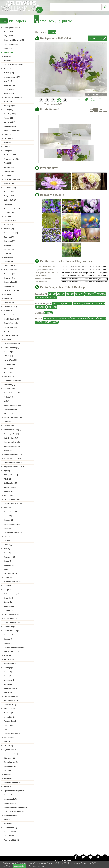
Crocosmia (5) (9, 606)
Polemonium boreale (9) (13, 532)
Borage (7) (7, 561)
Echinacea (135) (10, 188)
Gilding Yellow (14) (11, 475)
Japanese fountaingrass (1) (14, 791)
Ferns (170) (8, 151)
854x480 (48, 313)
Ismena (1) (7, 787)
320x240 (57, 319)
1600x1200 (52, 298)
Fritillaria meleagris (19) (13, 417)
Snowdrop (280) (10, 114)
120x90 (39, 322)
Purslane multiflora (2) (12, 733)
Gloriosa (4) (8, 639)
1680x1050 (100, 303)
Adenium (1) (8, 746)
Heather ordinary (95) (12, 208)
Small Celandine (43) (11, 319)
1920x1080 (41, 307)
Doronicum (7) (9, 565)
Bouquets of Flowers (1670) (14, 40)
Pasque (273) (8, 118)
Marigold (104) (9, 196)
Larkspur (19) (9, 426)
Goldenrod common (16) (13, 463)
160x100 (84, 319)
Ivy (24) (6, 401)
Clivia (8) (7, 541)
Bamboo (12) (8, 495)
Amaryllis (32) (9, 368)
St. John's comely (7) (12, 594)
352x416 (48, 319)
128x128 (102, 319)
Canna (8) (7, 536)
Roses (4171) (8, 32)
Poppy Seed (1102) (11, 44)
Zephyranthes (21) (10, 409)
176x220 (75, 319)
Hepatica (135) (9, 192)
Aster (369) (8, 81)
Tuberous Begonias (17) (13, 454)
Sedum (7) (7, 586)
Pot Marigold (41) (10, 327)
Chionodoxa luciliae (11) (13, 499)
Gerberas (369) (9, 85)
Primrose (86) (9, 229)
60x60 (55, 322)
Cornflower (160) (10, 155)
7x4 (105, 110)
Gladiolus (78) (9, 237)
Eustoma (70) (9, 249)
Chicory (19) (8, 413)
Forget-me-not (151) (11, 159)
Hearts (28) (8, 372)
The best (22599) (10, 832)
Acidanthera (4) (9, 627)
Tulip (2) (7, 742)
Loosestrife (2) (9, 717)
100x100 (47, 322)
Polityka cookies (36, 866)
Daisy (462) (8, 61)
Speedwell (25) (9, 389)
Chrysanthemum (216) (12, 130)
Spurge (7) (7, 590)
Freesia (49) (8, 298)
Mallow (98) (8, 204)
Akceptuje (19, 866)
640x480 (52, 294)
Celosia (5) (8, 602)
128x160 (93, 319)
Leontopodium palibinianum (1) (16, 807)
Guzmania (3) (9, 659)
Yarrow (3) (7, 676)
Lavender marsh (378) (12, 77)
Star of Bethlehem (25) (12, 393)
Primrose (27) (9, 376)
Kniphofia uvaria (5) (11, 614)
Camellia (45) (8, 311)
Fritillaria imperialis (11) (13, 504)
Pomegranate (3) (10, 664)
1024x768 (80, 294)
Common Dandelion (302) (13, 97)
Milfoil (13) (7, 479)
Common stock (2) (11, 696)
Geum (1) (7, 774)
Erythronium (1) (10, 766)
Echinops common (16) (12, 458)
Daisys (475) (8, 56)
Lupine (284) (8, 110)
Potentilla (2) (8, 725)
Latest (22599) (9, 836)
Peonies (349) (9, 89)
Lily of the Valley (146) (12, 179)
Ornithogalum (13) (10, 483)
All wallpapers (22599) (12, 28)
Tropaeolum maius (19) (12, 430)
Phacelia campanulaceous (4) (15, 647)
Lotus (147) (8, 175)
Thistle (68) (8, 253)
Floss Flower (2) (10, 705)
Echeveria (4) (8, 635)
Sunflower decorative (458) (14, 65)
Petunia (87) (8, 225)
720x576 (61, 294)
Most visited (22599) (11, 840)
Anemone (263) (9, 122)
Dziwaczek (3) (9, 655)
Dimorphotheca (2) (11, 701)
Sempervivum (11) (10, 512)
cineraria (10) (8, 520)
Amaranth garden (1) (11, 754)
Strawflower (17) (10, 450)
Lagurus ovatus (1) (11, 803)
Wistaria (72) (8, 245)
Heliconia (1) (8, 778)
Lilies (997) (8, 48)
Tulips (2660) (8, 36)
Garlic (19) (7, 422)
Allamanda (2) (9, 684)
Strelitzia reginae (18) (12, 442)
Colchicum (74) (9, 241)
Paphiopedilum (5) (10, 618)
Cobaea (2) (8, 692)
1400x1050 (41, 298)
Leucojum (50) (9, 286)
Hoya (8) (7, 549)
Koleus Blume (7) (10, 573)
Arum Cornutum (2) (11, 688)
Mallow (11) (8, 508)
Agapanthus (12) (10, 487)
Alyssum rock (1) (10, 750)
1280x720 (57, 303)
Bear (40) (7, 331)
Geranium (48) (9, 303)
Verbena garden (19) (11, 434)
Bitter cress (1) (9, 758)
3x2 (96, 110)
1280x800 (67, 303)
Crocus (52, 32)
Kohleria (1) (8, 795)
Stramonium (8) (9, 557)
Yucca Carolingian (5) (12, 623)
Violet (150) (8, 163)
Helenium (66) (9, 257)
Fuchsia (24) (8, 397)
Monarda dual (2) (10, 721)
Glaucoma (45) (9, 315)
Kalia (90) (7, 216)
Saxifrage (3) (8, 668)
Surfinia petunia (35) (11, 348)
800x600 (70, 294)
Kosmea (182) (9, 138)
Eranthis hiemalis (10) (12, 524)
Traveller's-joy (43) (11, 323)
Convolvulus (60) (10, 266)
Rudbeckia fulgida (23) (12, 405)
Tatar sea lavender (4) (12, 651)
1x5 (91, 110)
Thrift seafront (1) (10, 828)
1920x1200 (52, 307)
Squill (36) (7, 339)
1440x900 (78, 303)
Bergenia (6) (8, 598)
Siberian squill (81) (11, 233)
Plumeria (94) (9, 212)
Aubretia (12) (8, 491)
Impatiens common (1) (12, 783)
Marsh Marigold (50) (11, 290)
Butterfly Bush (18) (11, 438)
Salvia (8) (7, 553)
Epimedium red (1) (11, 762)
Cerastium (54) (9, 278)
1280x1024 (101, 294)
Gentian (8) (8, 545)
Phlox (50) (7, 294)
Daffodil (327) (9, 93)
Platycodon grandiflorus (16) (14, 467)
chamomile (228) (10, 126)
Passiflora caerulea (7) (12, 582)
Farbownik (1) (9, 770)
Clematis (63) (8, 262)
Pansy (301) (8, 102)
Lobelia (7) (8, 577)
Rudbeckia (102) (10, 200)
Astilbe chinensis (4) (11, 631)
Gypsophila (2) (9, 709)
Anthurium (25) (9, 385)
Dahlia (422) (8, 69)
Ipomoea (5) (8, 610)
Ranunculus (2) (9, 737)
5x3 (100, 110)
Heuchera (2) (8, 713)
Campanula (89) (10, 221)
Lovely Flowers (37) (11, 335)
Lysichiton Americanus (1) (14, 811)
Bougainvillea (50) (10, 282)
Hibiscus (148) (9, 167)
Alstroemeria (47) (10, 307)
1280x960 (90, 294)
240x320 (66, 319)
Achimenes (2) (9, 680)
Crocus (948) (8, 52)
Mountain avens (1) (11, 815)
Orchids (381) (9, 73)
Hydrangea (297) (10, 106)
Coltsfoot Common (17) (12, 446)
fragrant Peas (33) (10, 360)
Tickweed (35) (9, 352)
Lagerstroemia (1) (10, 799)
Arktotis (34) (8, 356)
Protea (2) (7, 729)
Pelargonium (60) (10, 270)
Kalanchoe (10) (9, 528)
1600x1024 (88, 303)
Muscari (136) (9, 184)
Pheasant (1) (8, 824)
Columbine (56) (9, 274)
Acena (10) (8, 516)
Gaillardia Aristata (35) (12, 344)
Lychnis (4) (8, 643)
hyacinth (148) (9, 171)
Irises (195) (8, 134)
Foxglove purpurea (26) (12, 381)
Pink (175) (7, 143)
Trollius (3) (8, 672)
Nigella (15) (8, 471)
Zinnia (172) (8, 147)
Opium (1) (7, 820)
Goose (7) (7, 569)
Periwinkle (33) (9, 364)
